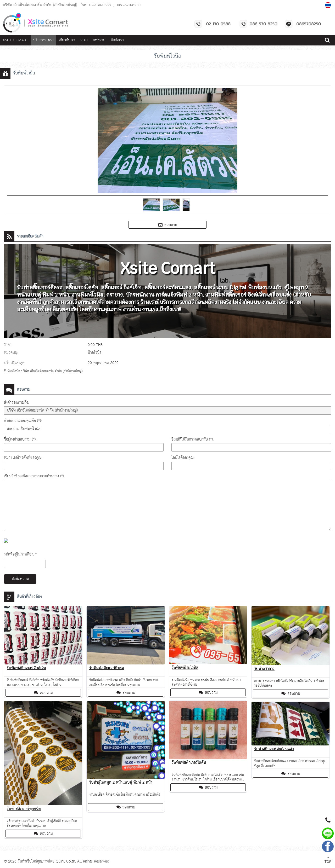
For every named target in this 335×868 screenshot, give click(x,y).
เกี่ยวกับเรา (67, 40)
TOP (328, 860)
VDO (84, 40)
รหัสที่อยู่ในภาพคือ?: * (20, 554)
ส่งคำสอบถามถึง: (16, 403)
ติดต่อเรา (117, 40)
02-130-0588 (100, 5)
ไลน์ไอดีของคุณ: (183, 458)
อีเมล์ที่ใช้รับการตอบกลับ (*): (192, 439)
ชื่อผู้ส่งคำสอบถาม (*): (20, 439)
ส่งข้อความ (20, 579)
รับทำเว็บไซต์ (27, 861)
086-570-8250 (129, 5)
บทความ (99, 40)
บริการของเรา (43, 40)
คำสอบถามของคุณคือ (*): (23, 421)
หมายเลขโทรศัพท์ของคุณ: (23, 458)
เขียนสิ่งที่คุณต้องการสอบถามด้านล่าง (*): (34, 476)
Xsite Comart (15, 40)
